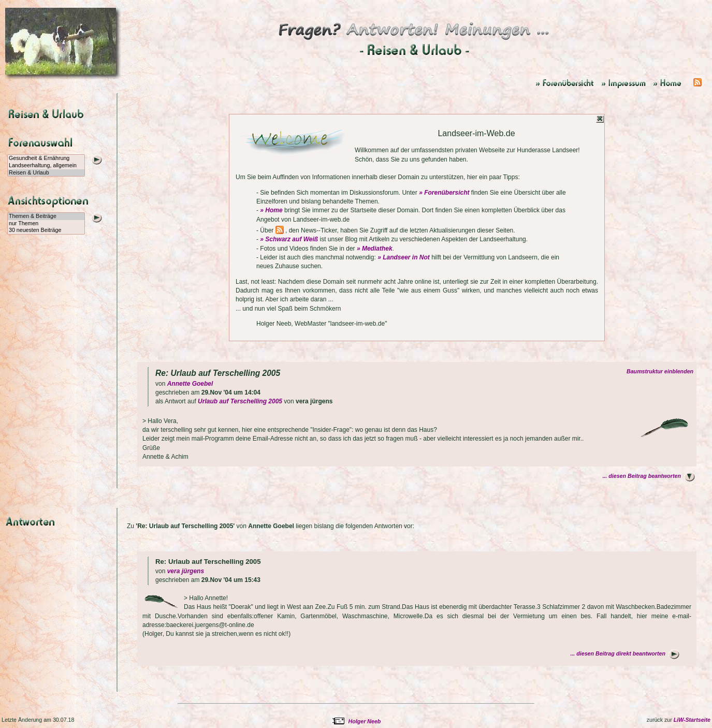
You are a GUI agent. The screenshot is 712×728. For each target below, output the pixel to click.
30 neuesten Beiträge (46, 230)
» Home (271, 210)
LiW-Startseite (692, 720)
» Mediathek (375, 249)
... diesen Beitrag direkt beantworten (618, 653)
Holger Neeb (365, 721)
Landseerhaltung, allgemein (46, 166)
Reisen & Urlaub (46, 173)
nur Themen (46, 224)
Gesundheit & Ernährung (46, 158)
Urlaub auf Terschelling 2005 (240, 401)
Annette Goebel (190, 384)
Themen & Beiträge (46, 216)
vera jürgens (186, 571)
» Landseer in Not (404, 257)
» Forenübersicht (444, 193)
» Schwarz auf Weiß (289, 239)
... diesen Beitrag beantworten (642, 476)
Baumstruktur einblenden (662, 371)
